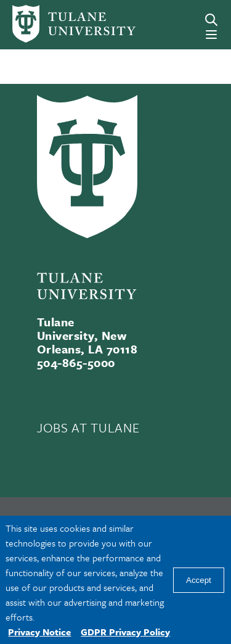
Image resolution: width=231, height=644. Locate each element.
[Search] (211, 20)
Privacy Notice (39, 632)
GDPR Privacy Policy (125, 632)
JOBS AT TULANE (88, 427)
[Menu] (211, 35)
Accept (199, 580)
